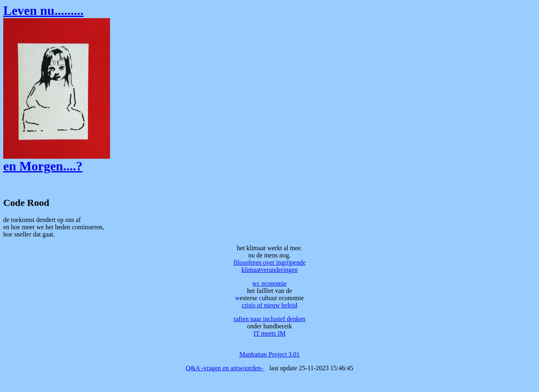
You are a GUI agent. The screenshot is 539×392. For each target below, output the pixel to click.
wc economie (269, 283)
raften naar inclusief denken (269, 319)
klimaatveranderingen (270, 270)
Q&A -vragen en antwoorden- (225, 368)
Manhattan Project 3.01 (270, 354)
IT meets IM (270, 333)
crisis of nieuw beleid (269, 305)
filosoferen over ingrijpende (269, 262)
